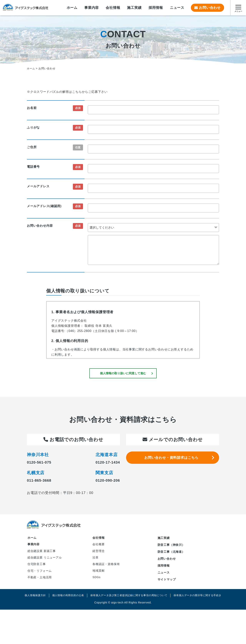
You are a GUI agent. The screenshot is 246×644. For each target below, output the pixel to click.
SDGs (97, 585)
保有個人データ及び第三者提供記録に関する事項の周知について (129, 602)
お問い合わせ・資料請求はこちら (173, 460)
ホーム (32, 539)
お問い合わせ (207, 8)
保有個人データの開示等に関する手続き (202, 602)
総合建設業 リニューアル (46, 562)
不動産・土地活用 (40, 585)
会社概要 (99, 547)
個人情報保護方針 (30, 602)
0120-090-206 (105, 481)
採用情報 (164, 569)
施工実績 (164, 539)
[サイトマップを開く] (238, 8)
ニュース (164, 576)
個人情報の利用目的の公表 (64, 602)
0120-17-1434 (105, 463)
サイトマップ (167, 583)
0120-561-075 (42, 463)
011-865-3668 (42, 481)
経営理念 (99, 554)
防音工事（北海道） (172, 554)
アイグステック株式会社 (30, 8)
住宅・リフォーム (40, 577)
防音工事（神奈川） (172, 546)
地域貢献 (99, 577)
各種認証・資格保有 (107, 570)
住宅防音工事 (37, 569)
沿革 (96, 562)
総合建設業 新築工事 (42, 554)
